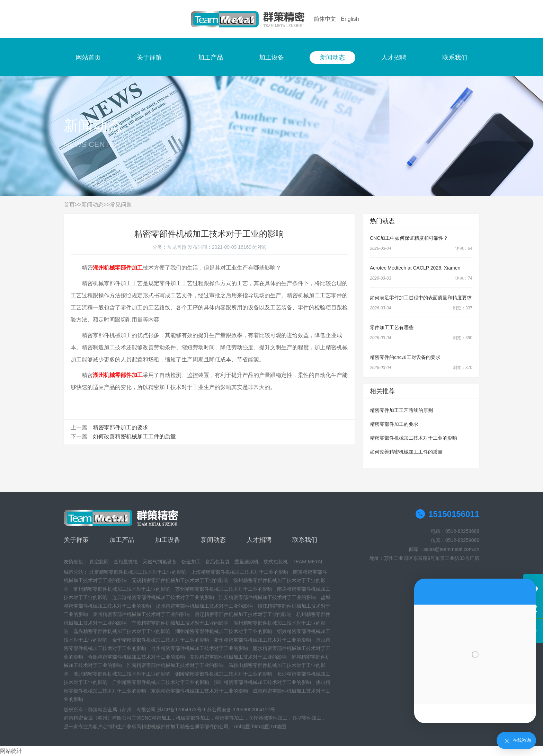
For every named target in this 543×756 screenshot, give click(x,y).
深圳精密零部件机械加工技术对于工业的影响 (262, 682)
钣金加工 (191, 562)
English (350, 19)
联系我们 (455, 58)
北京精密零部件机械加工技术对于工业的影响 (138, 572)
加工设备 (271, 58)
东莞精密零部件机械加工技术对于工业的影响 (199, 691)
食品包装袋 (217, 562)
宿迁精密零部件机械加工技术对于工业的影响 (243, 614)
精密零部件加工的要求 (121, 427)
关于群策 (149, 58)
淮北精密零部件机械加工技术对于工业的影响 (122, 674)
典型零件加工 (307, 718)
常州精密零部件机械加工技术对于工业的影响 (122, 589)
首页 (69, 205)
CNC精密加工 (156, 718)
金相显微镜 (126, 562)
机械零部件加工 (193, 718)
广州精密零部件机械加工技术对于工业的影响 (161, 682)
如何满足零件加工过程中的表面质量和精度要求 (421, 298)
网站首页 (88, 58)
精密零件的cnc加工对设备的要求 (405, 357)
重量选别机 (247, 562)
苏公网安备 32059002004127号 (241, 710)
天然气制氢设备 (160, 562)
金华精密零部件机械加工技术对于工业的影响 (161, 640)
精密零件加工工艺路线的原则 (401, 410)
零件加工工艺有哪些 (392, 327)
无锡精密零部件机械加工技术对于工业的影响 (180, 580)
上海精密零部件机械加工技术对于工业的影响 (240, 572)
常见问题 (121, 205)
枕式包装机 (276, 562)
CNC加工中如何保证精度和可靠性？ (409, 238)
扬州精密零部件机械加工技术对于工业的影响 (204, 606)
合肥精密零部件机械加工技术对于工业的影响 (136, 657)
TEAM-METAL (308, 562)
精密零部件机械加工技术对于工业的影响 (413, 438)
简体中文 (325, 19)
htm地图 (261, 727)
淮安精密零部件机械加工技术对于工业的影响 (267, 597)
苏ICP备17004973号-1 (181, 710)
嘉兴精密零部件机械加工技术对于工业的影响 (122, 631)
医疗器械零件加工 (268, 718)
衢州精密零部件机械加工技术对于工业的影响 (262, 640)
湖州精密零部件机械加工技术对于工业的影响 (224, 631)
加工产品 (211, 58)
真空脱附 (99, 562)
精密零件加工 (229, 718)
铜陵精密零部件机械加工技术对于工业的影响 (224, 674)
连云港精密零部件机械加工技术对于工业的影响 (163, 597)
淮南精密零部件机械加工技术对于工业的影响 (175, 665)
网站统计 (11, 751)
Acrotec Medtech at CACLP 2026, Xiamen (415, 268)
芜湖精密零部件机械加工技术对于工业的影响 (238, 657)
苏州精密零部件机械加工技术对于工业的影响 (224, 589)
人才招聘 (394, 58)
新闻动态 (332, 58)
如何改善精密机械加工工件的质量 (134, 436)
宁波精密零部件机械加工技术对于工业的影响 (180, 623)
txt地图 (279, 727)
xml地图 (242, 727)
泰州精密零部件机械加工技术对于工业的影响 (141, 614)
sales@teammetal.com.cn (451, 549)
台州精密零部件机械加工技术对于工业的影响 (199, 648)
